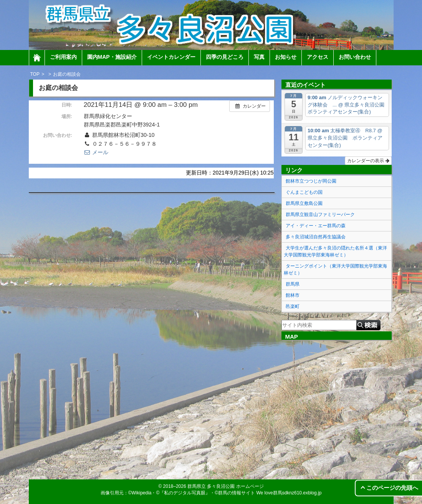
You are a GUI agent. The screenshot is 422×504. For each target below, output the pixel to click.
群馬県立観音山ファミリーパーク (320, 215)
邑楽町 (293, 306)
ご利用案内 (63, 57)
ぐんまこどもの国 (304, 192)
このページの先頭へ (392, 488)
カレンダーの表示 (368, 161)
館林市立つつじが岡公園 (311, 181)
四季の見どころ (225, 57)
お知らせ (286, 57)
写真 (259, 57)
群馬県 (293, 284)
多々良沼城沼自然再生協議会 (316, 237)
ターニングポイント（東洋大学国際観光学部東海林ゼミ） (335, 269)
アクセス (318, 57)
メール (96, 152)
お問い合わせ (355, 57)
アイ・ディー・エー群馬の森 (316, 226)
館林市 (293, 295)
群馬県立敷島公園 (304, 203)
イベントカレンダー (171, 57)
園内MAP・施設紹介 (112, 57)
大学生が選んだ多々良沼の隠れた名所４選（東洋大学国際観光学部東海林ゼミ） (335, 251)
